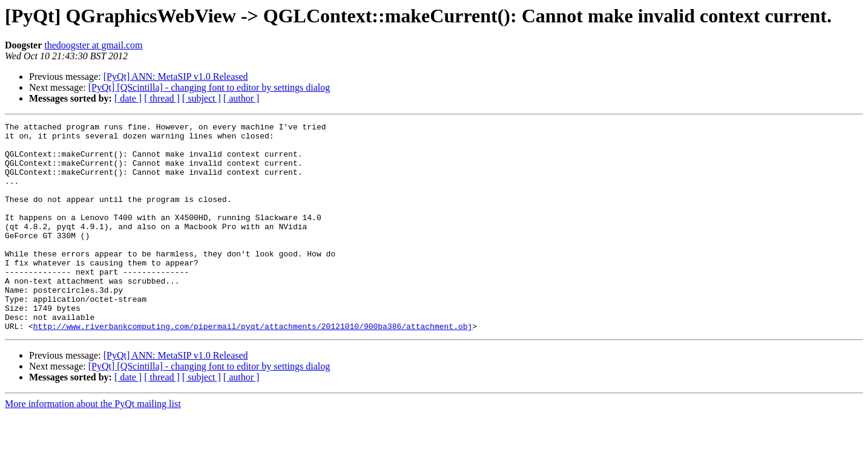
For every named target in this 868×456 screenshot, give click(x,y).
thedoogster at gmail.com (93, 45)
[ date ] (128, 98)
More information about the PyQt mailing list (93, 445)
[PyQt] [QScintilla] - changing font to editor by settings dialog (209, 87)
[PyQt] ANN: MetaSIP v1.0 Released (176, 77)
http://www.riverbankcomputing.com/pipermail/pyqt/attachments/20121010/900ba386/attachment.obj (253, 368)
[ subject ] (202, 98)
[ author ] (242, 98)
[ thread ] (162, 98)
